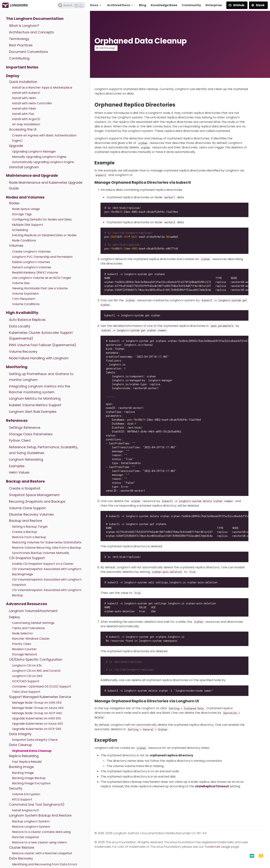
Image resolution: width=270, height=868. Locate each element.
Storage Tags (22, 214)
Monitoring (17, 367)
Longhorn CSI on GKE (27, 676)
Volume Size (21, 283)
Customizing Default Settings (33, 623)
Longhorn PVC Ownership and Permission (42, 257)
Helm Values (19, 472)
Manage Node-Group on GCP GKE (37, 713)
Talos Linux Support (26, 692)
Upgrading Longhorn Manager (34, 152)
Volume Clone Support (27, 508)
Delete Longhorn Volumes (31, 262)
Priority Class (22, 644)
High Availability (22, 313)
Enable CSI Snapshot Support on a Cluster (43, 564)
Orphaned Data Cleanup (32, 751)
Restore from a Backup (29, 537)
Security (16, 788)
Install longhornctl (25, 810)
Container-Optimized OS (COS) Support (42, 686)
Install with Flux (23, 114)
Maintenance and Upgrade (32, 175)
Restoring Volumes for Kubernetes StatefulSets (47, 542)
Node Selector (22, 633)
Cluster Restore (22, 848)
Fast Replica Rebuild (27, 762)
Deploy (13, 76)
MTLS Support (22, 799)
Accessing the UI (23, 129)
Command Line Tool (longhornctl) (37, 805)
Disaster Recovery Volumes (31, 514)
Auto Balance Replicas (27, 320)
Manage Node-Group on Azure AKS (38, 708)
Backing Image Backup (29, 778)
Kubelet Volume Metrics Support (35, 405)
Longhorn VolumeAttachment (33, 611)
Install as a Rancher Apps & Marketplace (42, 88)
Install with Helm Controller (32, 103)
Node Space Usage (26, 209)
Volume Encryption (26, 794)
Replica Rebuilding (24, 756)
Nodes (14, 203)
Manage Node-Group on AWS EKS (37, 703)
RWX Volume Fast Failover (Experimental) (43, 345)
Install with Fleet (24, 109)
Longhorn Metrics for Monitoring (35, 399)
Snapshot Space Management (34, 495)
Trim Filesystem (24, 299)
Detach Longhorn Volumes (32, 267)
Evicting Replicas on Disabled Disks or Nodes (44, 235)
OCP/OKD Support (26, 681)
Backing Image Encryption (31, 783)
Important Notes (22, 67)
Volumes (16, 246)
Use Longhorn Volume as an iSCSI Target (42, 278)
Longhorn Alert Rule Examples (33, 412)
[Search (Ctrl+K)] (71, 5)
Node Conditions (24, 240)
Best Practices (21, 45)
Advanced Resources (27, 604)
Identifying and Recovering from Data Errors (45, 864)
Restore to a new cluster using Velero (39, 842)
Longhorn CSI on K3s (27, 665)
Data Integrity (20, 734)
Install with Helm (24, 98)
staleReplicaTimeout (212, 786)
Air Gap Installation (26, 124)
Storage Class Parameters (31, 434)
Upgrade (16, 146)
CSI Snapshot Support (27, 558)
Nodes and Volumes (25, 197)
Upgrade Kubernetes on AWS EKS (36, 718)
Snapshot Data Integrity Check (35, 740)
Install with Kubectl (26, 93)
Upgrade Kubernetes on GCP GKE (37, 729)
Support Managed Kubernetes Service (40, 697)
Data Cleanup (20, 745)
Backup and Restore (25, 481)
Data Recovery (21, 858)
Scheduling (20, 230)
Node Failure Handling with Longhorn (39, 358)
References (17, 420)
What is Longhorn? (24, 26)
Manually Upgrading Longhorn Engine (39, 157)
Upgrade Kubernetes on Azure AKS (37, 724)
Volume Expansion (25, 294)
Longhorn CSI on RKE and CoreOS (36, 671)
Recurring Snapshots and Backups (37, 502)
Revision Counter (24, 649)
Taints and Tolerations (28, 628)
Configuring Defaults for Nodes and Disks (42, 219)
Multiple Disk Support (28, 225)
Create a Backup (24, 532)
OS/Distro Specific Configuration (36, 660)
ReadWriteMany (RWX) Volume (35, 273)
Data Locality (20, 326)
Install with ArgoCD (26, 119)
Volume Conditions (26, 304)
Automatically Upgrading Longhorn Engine (43, 162)
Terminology (19, 39)
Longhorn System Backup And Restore (40, 815)
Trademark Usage (217, 847)
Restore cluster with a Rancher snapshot (42, 853)
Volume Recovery (23, 352)
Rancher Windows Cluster (31, 639)
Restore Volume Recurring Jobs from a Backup (46, 548)
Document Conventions (28, 52)
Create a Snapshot (25, 488)
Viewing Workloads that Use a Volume (40, 288)
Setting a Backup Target (30, 527)
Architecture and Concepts (31, 32)
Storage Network (25, 654)
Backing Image (21, 767)
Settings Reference (25, 428)
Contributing (19, 58)
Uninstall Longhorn (24, 167)
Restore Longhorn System (31, 827)
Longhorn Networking (26, 460)
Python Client (20, 441)
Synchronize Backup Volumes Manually (41, 553)
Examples (17, 466)
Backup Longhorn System (31, 821)
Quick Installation (23, 82)
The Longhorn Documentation (35, 19)
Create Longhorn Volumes (31, 252)
